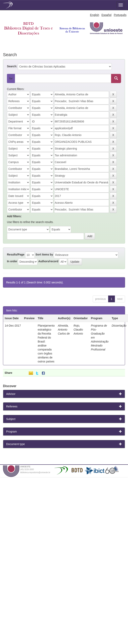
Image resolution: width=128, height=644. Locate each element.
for (11, 78)
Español (106, 15)
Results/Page (16, 254)
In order (12, 261)
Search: (12, 66)
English (95, 15)
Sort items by (44, 254)
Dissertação (119, 326)
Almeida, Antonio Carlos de (64, 330)
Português (120, 15)
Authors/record (48, 261)
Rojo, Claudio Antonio (78, 330)
